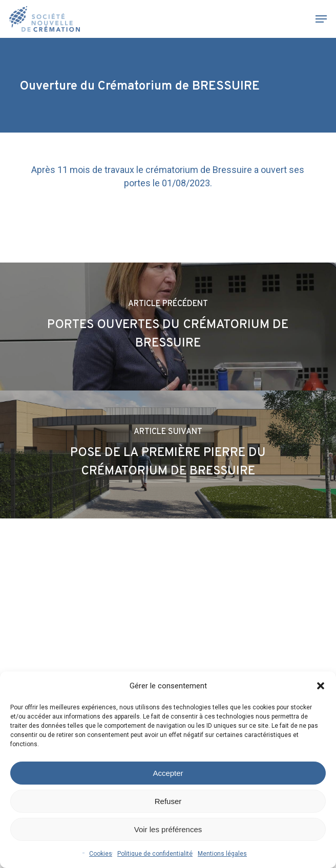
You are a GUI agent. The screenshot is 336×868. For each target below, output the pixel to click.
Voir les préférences (168, 829)
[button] (321, 686)
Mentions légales (222, 854)
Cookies (101, 854)
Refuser (168, 801)
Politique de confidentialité (155, 854)
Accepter (168, 773)
